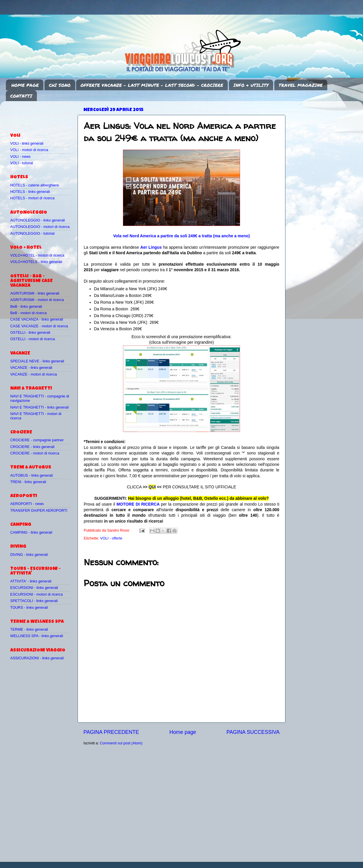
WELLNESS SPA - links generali (37, 636)
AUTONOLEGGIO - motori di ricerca (40, 227)
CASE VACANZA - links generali (37, 319)
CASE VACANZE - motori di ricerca (39, 326)
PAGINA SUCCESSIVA (253, 732)
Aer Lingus (151, 247)
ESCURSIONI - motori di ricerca (36, 594)
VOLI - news (20, 157)
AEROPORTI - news (27, 504)
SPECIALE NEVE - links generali (37, 361)
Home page (183, 732)
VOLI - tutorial (22, 163)
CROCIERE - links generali (32, 447)
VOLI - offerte (111, 538)
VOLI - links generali (27, 143)
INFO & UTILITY (251, 85)
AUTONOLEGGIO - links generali (38, 220)
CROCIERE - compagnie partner (37, 440)
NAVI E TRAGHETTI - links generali (40, 407)
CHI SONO (60, 85)
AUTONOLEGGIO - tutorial (32, 234)
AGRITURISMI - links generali (35, 293)
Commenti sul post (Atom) (121, 743)
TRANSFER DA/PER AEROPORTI (39, 511)
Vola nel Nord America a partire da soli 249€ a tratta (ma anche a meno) (182, 236)
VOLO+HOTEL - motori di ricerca (37, 255)
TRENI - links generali (28, 482)
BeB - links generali (26, 307)
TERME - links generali (29, 630)
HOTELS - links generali (30, 192)
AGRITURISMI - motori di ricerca (37, 300)
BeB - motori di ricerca (29, 313)
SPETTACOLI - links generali (34, 601)
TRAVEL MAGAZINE (301, 85)
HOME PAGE (25, 85)
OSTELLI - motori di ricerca (33, 339)
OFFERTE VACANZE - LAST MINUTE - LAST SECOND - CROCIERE (152, 85)
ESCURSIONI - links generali (34, 588)
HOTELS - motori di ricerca (32, 198)
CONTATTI (21, 96)
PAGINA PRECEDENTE (111, 732)
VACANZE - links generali (31, 368)
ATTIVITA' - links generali (31, 581)
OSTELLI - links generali (30, 333)
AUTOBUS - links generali (31, 476)
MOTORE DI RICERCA (138, 504)
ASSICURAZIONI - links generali (37, 658)
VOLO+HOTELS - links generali (36, 262)
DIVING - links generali (29, 555)
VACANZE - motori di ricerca (34, 374)
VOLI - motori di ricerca (29, 150)
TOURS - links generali (29, 608)
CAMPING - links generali (31, 532)
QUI (152, 487)
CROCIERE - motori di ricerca (35, 453)
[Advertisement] (44, 114)
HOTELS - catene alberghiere (35, 185)
